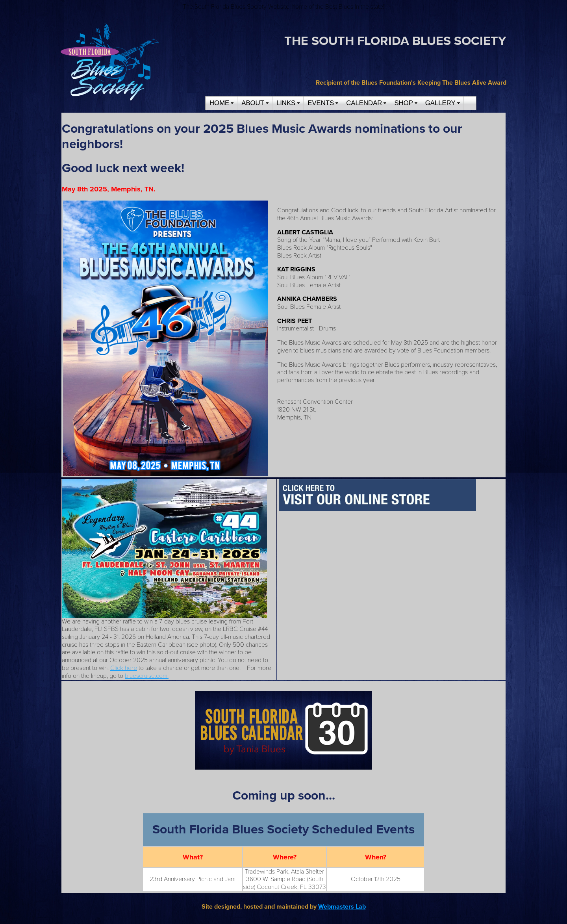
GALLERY (440, 103)
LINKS (286, 103)
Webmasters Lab (342, 907)
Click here (124, 668)
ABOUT (253, 103)
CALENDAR (364, 103)
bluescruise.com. (147, 676)
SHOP (403, 103)
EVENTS (321, 103)
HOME (219, 103)
